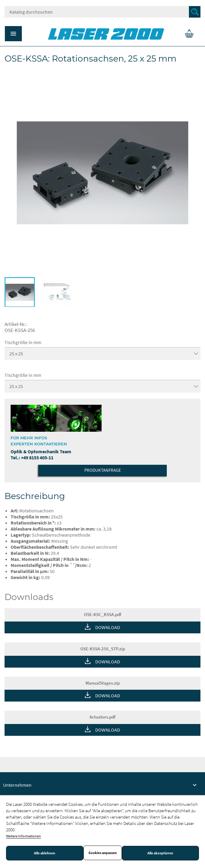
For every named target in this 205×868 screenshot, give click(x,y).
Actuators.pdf (102, 717)
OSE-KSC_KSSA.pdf (103, 614)
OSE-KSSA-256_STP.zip (103, 649)
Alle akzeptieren (160, 853)
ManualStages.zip (103, 683)
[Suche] (102, 12)
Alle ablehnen (45, 853)
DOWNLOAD (108, 627)
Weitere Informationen (24, 836)
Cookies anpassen (103, 853)
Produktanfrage (103, 470)
